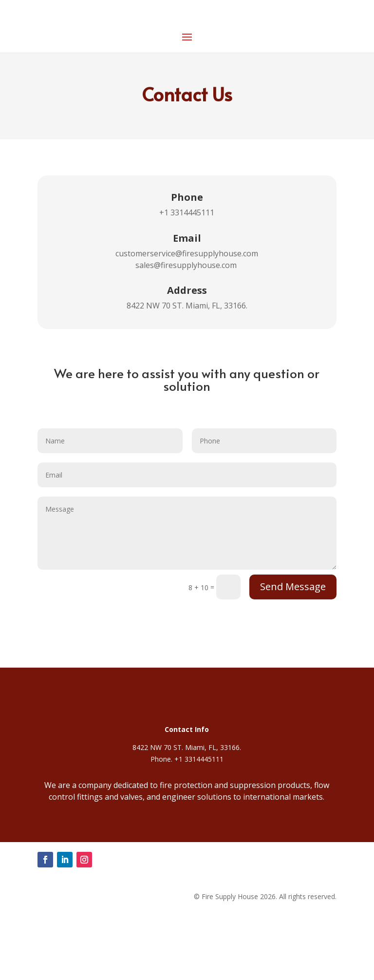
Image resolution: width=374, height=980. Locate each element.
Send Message (293, 586)
